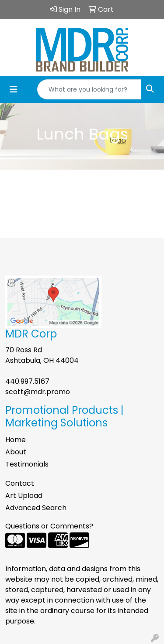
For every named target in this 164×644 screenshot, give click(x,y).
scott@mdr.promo (38, 392)
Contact (20, 483)
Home (16, 440)
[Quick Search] (89, 89)
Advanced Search (36, 508)
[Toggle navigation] (14, 89)
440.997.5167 (27, 381)
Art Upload (24, 496)
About (16, 452)
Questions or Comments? (49, 526)
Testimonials (27, 464)
